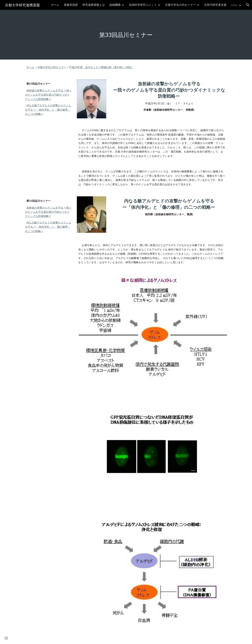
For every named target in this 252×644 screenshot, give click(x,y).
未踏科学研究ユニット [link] (143, 5)
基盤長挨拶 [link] (71, 5)
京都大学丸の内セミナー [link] (180, 5)
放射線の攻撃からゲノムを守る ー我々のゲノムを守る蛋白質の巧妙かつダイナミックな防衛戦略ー (48, 95)
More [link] (234, 5)
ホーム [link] (55, 5)
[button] (248, 5)
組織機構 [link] (115, 5)
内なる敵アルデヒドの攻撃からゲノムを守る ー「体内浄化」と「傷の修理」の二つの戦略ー (48, 110)
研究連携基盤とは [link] (94, 5)
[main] (126, 35)
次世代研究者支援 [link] (215, 5)
